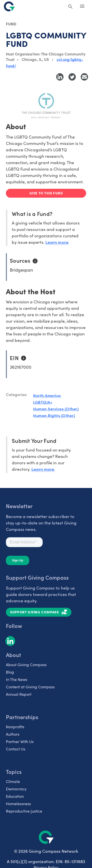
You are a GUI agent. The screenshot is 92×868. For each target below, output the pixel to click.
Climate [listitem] (13, 781)
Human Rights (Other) (54, 415)
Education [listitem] (15, 796)
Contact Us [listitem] (16, 749)
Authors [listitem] (13, 734)
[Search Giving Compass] (70, 7)
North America (47, 395)
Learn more (57, 242)
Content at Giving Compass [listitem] (30, 687)
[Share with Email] (84, 77)
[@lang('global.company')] (9, 6)
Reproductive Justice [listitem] (24, 811)
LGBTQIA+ (43, 402)
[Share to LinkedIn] (60, 77)
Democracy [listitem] (16, 789)
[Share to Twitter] (72, 77)
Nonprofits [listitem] (15, 727)
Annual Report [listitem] (19, 694)
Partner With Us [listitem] (20, 741)
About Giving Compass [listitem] (26, 665)
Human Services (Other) (56, 409)
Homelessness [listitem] (18, 804)
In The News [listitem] (17, 679)
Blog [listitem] (10, 672)
